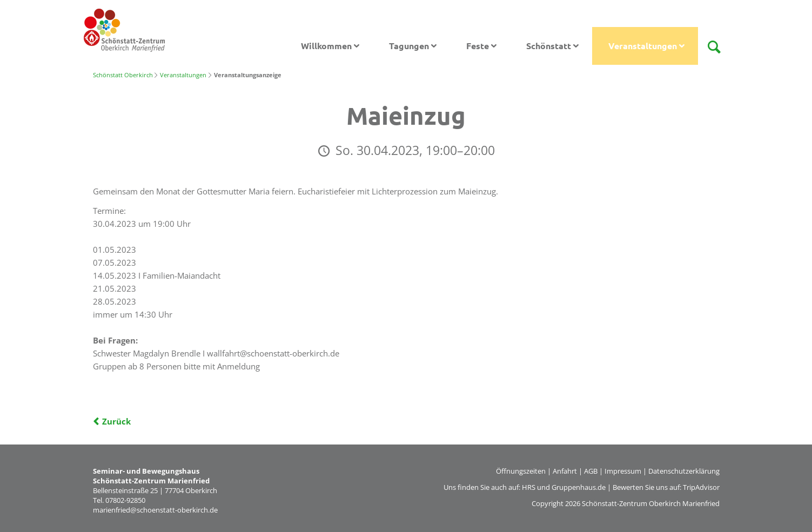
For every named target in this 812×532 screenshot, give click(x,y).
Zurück (116, 421)
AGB (591, 471)
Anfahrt (565, 471)
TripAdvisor (701, 487)
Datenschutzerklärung (684, 471)
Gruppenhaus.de (579, 487)
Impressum (623, 471)
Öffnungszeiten (521, 471)
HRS (529, 487)
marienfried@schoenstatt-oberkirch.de (155, 510)
